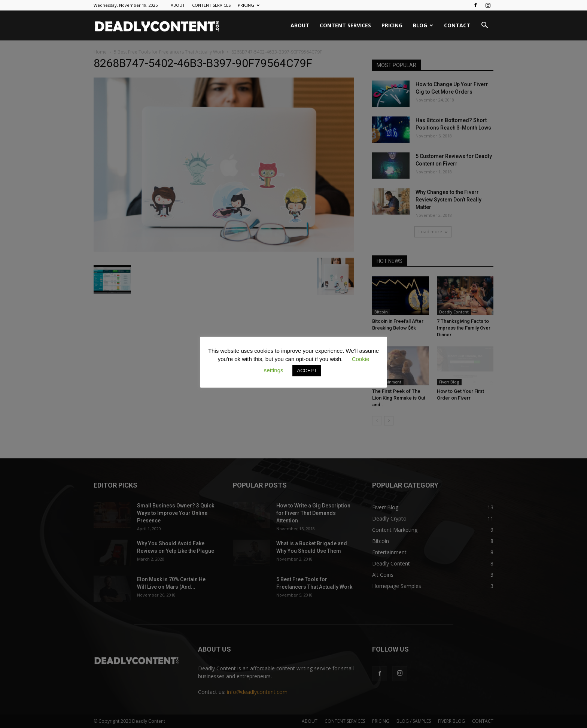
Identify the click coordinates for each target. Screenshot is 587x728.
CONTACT (457, 25)
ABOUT (178, 5)
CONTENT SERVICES (211, 5)
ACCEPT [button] (307, 371)
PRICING (249, 5)
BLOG (423, 25)
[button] (484, 26)
